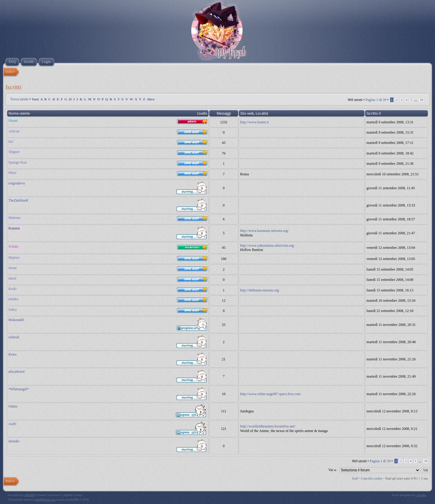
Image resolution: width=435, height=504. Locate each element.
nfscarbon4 (16, 372)
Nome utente (19, 113)
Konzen (14, 228)
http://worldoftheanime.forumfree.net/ (268, 426)
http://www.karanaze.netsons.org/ (264, 231)
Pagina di (376, 100)
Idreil (12, 278)
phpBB (29, 495)
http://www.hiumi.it (255, 122)
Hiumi (13, 121)
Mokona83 (16, 320)
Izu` (11, 141)
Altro (151, 99)
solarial (14, 337)
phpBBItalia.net (45, 499)
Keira (13, 354)
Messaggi (224, 113)
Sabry (13, 310)
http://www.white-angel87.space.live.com (270, 394)
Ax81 (13, 424)
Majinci (14, 258)
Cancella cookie (372, 478)
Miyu (12, 173)
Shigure (14, 152)
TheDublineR (18, 200)
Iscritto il (374, 113)
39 (421, 100)
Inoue (13, 268)
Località (262, 113)
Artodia (421, 495)
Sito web (247, 113)
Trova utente (19, 99)
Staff (355, 478)
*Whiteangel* (19, 389)
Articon (14, 131)
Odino (13, 406)
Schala (13, 246)
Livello (202, 113)
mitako (13, 299)
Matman (14, 218)
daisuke (14, 441)
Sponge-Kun (18, 162)
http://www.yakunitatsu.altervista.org (267, 245)
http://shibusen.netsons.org (259, 290)
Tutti (35, 99)
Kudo (13, 289)
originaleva (17, 183)
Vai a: (333, 470)
